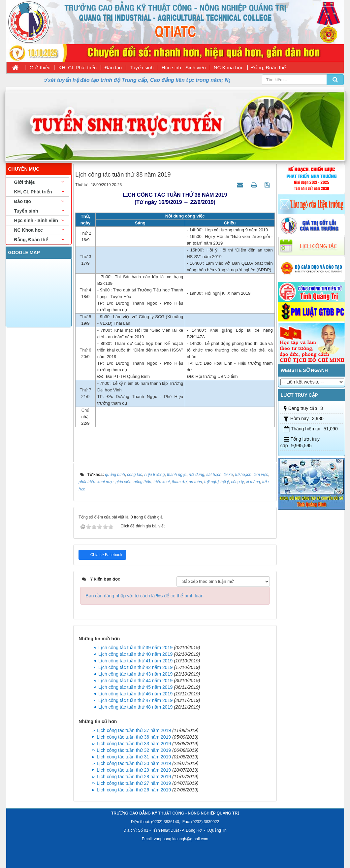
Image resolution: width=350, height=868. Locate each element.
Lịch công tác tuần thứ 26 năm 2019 (134, 790)
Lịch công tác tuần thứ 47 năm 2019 (135, 700)
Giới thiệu (40, 67)
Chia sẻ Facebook (106, 555)
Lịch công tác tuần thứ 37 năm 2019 (134, 730)
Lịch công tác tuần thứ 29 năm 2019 (134, 770)
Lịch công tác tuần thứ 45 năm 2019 (135, 687)
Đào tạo (113, 67)
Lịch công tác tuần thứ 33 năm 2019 (134, 744)
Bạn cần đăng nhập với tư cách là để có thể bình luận (144, 596)
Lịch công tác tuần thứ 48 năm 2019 (135, 707)
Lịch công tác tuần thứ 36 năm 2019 (134, 737)
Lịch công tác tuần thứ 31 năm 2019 (134, 757)
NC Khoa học (229, 67)
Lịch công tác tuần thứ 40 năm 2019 (135, 654)
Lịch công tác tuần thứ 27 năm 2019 (134, 783)
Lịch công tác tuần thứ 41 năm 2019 (135, 661)
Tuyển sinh (142, 67)
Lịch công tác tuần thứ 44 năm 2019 (135, 681)
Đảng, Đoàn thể (269, 67)
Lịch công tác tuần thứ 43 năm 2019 (135, 674)
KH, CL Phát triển (78, 67)
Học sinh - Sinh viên (184, 67)
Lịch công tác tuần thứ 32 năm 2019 (134, 750)
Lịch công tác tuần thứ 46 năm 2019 (135, 694)
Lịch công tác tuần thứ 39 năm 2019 (135, 648)
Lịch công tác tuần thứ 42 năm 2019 (135, 667)
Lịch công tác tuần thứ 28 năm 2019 (134, 777)
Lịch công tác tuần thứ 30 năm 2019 (134, 763)
